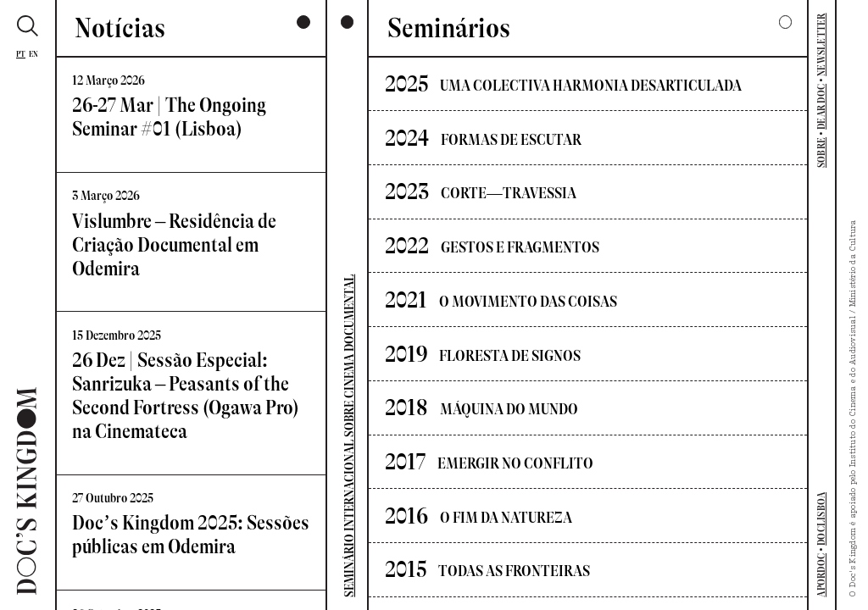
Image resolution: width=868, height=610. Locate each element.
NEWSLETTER (821, 44)
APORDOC (821, 575)
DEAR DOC (821, 107)
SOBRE (821, 152)
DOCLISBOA (821, 519)
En (34, 54)
